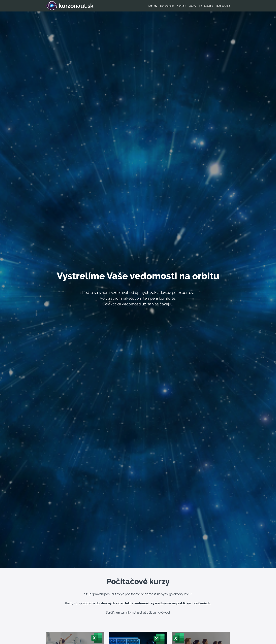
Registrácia (223, 6)
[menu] (188, 6)
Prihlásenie (206, 6)
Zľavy (193, 6)
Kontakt (182, 6)
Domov (153, 6)
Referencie (167, 6)
